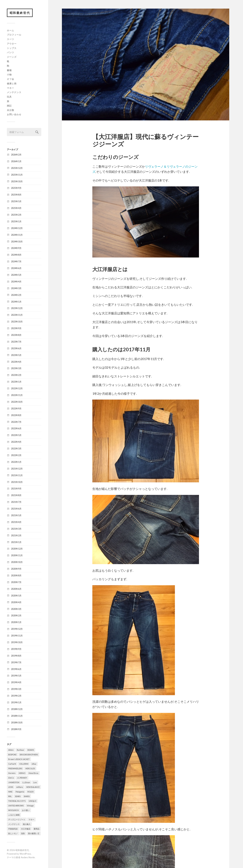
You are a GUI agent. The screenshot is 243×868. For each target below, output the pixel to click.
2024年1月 (16, 302)
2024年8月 (16, 255)
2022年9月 (16, 409)
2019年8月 (16, 656)
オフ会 (10, 79)
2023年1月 (16, 382)
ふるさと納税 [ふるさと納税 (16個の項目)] (14, 815)
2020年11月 (17, 556)
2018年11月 (17, 716)
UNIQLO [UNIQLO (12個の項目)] (32, 801)
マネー (10, 88)
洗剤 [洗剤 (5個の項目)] (23, 834)
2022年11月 (17, 395)
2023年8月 (16, 335)
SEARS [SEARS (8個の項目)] (18, 796)
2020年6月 (16, 589)
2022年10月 (17, 402)
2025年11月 (17, 175)
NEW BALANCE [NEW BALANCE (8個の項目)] (33, 787)
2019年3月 (16, 689)
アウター (12, 44)
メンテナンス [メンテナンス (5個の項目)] (14, 824)
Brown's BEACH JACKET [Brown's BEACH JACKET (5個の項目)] (19, 759)
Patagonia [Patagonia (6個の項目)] (20, 792)
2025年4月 (16, 208)
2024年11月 (17, 235)
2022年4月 (16, 442)
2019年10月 (17, 642)
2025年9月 (16, 188)
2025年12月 (17, 168)
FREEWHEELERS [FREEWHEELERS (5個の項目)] (15, 769)
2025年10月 (17, 181)
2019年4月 (16, 682)
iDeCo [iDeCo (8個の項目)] (11, 778)
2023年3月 (16, 368)
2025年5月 (16, 201)
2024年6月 (16, 268)
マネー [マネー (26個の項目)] (31, 820)
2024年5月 (16, 275)
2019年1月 (16, 703)
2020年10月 (17, 562)
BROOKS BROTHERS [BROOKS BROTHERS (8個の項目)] (29, 755)
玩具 (9, 97)
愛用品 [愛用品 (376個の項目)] (37, 829)
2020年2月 (16, 616)
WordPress (25, 854)
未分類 (10, 110)
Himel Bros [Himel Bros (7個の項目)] (33, 773)
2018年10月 (17, 723)
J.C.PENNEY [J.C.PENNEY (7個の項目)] (22, 778)
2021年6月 (16, 509)
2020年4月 (16, 602)
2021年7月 (16, 502)
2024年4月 (16, 282)
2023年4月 (16, 362)
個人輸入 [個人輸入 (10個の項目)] (27, 824)
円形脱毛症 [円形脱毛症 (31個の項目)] (13, 829)
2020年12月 (17, 549)
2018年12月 (17, 709)
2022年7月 (16, 422)
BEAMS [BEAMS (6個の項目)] (31, 750)
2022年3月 (16, 449)
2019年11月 (17, 636)
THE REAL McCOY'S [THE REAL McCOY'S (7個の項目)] (17, 801)
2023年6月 (16, 349)
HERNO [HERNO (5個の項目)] (22, 773)
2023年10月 (17, 322)
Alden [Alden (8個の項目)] (11, 750)
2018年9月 (16, 729)
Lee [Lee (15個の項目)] (35, 783)
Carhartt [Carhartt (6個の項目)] (12, 764)
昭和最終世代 (20, 13)
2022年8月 (16, 415)
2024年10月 (17, 242)
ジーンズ (12, 57)
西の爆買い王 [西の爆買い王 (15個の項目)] (34, 834)
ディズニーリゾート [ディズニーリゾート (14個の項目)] (17, 820)
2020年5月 (16, 596)
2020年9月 (16, 569)
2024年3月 (16, 288)
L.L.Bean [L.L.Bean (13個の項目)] (26, 783)
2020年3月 (16, 609)
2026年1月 (16, 161)
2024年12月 (17, 228)
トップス (12, 48)
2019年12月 (17, 629)
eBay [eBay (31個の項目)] (34, 764)
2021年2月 (16, 536)
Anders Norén (28, 858)
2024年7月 (16, 262)
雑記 (9, 106)
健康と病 (12, 84)
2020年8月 (16, 576)
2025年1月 (16, 222)
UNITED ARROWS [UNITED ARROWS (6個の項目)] (16, 806)
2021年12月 (17, 469)
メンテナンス (14, 92)
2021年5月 (16, 516)
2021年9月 (16, 489)
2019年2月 (16, 696)
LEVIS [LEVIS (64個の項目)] (11, 787)
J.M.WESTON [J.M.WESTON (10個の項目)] (14, 783)
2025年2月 (16, 215)
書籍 (9, 70)
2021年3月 (16, 529)
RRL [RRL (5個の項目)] (10, 796)
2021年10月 (17, 482)
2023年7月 (16, 342)
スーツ (10, 39)
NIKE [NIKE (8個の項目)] (10, 792)
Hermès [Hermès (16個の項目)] (12, 773)
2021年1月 (16, 542)
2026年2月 (16, 155)
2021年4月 (16, 522)
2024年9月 (16, 248)
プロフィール (14, 35)
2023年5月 (16, 355)
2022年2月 (16, 455)
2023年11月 (17, 315)
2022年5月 (16, 435)
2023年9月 (16, 328)
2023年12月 (17, 308)
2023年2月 (16, 375)
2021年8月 (16, 495)
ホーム (10, 31)
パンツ (10, 53)
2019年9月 (16, 649)
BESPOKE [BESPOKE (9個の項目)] (12, 755)
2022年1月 (16, 462)
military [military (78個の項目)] (20, 787)
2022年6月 (16, 429)
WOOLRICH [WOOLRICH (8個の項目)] (13, 810)
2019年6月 (16, 669)
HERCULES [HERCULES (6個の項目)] (30, 769)
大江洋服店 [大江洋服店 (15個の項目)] (26, 829)
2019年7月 (16, 663)
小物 (9, 75)
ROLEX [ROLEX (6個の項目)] (31, 792)
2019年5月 (16, 676)
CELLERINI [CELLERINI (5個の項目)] (24, 764)
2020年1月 (16, 622)
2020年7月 (16, 582)
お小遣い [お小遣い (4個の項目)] (26, 810)
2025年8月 (16, 195)
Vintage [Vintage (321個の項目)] (30, 806)
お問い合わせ (14, 115)
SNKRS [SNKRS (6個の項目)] (27, 796)
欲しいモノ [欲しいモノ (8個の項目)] (13, 834)
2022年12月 (17, 389)
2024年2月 (16, 295)
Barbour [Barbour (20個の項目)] (21, 750)
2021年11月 (17, 475)
